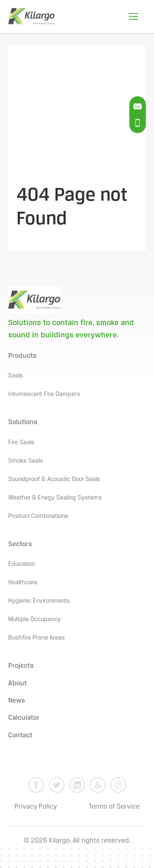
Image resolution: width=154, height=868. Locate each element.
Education (22, 564)
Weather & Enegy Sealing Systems (55, 498)
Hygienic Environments (39, 601)
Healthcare (23, 583)
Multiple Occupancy (34, 619)
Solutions (23, 422)
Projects (21, 666)
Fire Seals (21, 443)
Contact (20, 736)
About (17, 684)
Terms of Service (114, 807)
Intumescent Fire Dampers (44, 394)
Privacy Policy (36, 807)
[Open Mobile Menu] (133, 16)
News (17, 701)
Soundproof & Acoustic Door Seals (54, 479)
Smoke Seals (26, 461)
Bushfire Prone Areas (37, 638)
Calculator (24, 718)
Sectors (20, 544)
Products (22, 356)
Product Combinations (38, 516)
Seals (16, 376)
